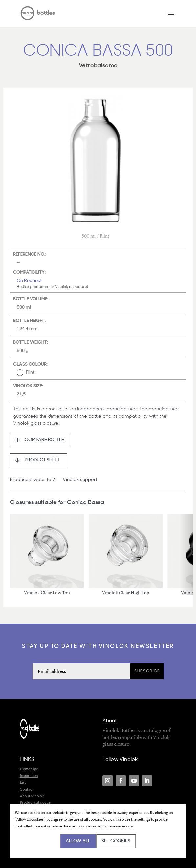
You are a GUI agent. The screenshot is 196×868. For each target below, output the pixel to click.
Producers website (31, 480)
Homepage (29, 769)
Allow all (78, 841)
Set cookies (116, 841)
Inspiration (29, 776)
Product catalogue (35, 802)
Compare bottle (44, 440)
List (23, 782)
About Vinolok (32, 796)
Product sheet (42, 460)
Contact (27, 789)
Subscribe (147, 671)
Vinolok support (80, 480)
